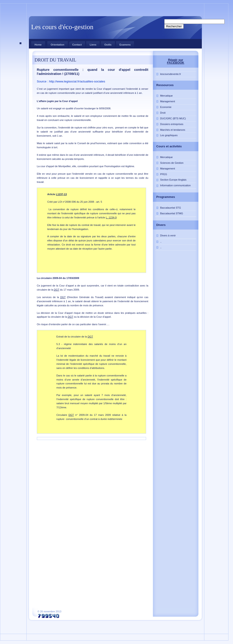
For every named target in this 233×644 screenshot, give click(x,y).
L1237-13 (61, 194)
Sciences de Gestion (172, 163)
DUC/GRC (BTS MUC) (173, 118)
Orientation (58, 45)
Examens (125, 45)
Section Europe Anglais (173, 180)
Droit (163, 113)
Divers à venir (168, 235)
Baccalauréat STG (171, 208)
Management (168, 101)
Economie (166, 107)
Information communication (175, 185)
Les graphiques (169, 135)
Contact (75, 44)
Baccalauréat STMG (172, 213)
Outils (108, 45)
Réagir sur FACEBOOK (176, 61)
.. (161, 242)
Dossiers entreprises (172, 124)
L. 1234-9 (111, 217)
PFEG (164, 174)
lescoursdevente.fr (171, 74)
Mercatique (166, 96)
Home (38, 45)
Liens (93, 45)
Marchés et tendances (173, 130)
